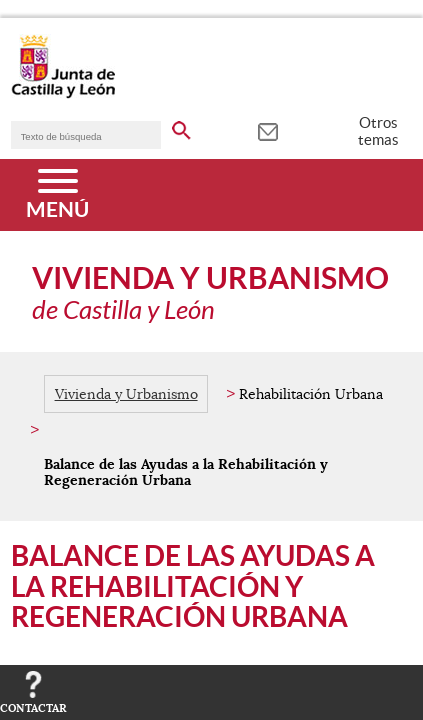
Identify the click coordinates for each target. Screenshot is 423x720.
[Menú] (57, 195)
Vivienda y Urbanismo (126, 394)
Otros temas (378, 131)
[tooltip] (267, 130)
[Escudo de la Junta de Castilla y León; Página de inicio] (63, 94)
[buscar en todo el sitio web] (181, 127)
